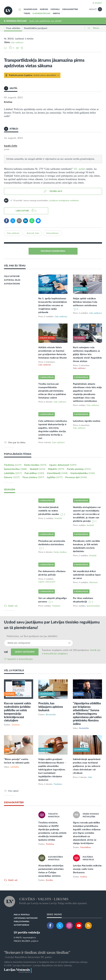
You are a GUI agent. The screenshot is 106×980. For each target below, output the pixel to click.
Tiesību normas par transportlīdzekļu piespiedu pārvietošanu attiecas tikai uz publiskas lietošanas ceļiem (52, 391)
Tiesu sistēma (33, 477)
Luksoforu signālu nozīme (87, 421)
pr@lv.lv (35, 941)
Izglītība (55, 477)
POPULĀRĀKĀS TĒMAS (18, 454)
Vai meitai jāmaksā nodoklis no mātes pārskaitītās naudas (49, 511)
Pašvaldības (34, 473)
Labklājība (13, 473)
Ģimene (12, 477)
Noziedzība (84, 728)
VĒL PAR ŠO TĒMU (15, 266)
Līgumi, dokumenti (63, 465)
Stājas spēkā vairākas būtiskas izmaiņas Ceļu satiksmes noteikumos (85, 302)
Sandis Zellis (11, 146)
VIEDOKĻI (55, 9)
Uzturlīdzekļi (57, 473)
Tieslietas (13, 465)
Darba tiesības (35, 465)
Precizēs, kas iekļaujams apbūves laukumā (51, 707)
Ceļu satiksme (17, 43)
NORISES (44, 9)
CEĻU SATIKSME (12, 276)
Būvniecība (51, 715)
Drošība (49, 880)
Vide (90, 777)
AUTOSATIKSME (12, 284)
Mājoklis (56, 469)
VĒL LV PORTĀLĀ (14, 670)
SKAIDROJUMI (31, 9)
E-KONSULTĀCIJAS (42, 14)
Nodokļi (38, 469)
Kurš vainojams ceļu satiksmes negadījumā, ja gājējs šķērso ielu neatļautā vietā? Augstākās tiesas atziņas (87, 354)
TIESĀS (27, 14)
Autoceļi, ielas (33, 233)
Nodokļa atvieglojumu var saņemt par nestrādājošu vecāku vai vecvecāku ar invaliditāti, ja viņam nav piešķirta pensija (87, 514)
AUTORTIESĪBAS (21, 925)
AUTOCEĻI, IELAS (12, 280)
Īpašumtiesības (16, 469)
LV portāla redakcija (27, 933)
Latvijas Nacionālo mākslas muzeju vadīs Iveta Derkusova (87, 869)
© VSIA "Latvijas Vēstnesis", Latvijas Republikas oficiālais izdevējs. (38, 966)
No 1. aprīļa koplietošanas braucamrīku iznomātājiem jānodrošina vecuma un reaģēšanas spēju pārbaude (53, 305)
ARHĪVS (56, 14)
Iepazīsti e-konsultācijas (20, 659)
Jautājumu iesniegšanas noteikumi (64, 201)
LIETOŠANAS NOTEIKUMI (26, 918)
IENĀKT (98, 3)
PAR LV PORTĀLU (22, 915)
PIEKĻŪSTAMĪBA (22, 922)
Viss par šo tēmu (17, 442)
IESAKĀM (10, 490)
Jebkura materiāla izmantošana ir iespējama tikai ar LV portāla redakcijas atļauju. (46, 962)
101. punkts (80, 169)
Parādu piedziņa (79, 469)
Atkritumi (94, 583)
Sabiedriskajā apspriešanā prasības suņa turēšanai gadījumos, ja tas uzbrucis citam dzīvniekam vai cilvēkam (87, 766)
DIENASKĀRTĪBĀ (70, 9)
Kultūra (84, 877)
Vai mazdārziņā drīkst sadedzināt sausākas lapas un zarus (87, 575)
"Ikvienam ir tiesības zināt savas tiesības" (37, 953)
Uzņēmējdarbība (83, 473)
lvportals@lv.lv (29, 938)
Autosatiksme (52, 233)
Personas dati (76, 477)
